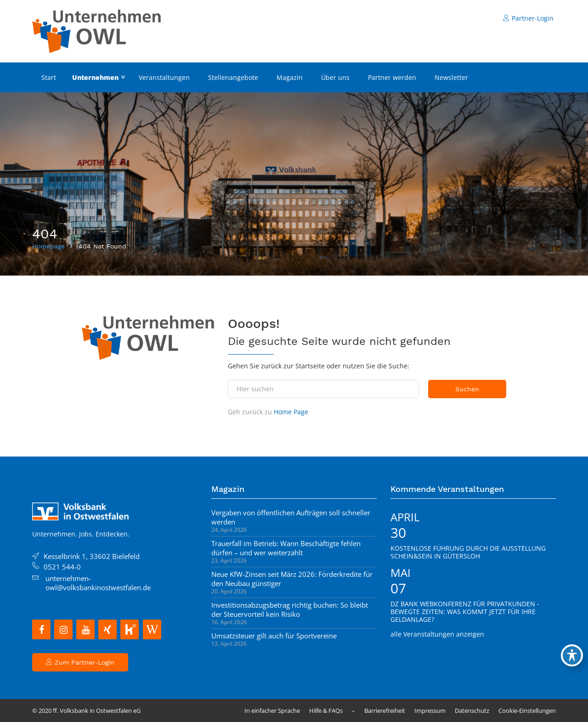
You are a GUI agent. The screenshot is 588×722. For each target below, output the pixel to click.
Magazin (290, 77)
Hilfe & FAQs (326, 711)
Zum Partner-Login (80, 662)
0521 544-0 (62, 567)
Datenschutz (472, 711)
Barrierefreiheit (385, 711)
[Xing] (107, 629)
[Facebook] (41, 629)
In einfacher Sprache (272, 711)
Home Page (291, 412)
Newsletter (451, 77)
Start (49, 77)
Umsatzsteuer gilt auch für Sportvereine (274, 636)
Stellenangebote (233, 77)
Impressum (430, 711)
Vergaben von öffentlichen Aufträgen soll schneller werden (291, 517)
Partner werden (392, 77)
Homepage (48, 246)
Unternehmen (95, 77)
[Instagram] (63, 629)
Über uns (335, 77)
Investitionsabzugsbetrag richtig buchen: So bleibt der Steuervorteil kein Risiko (290, 609)
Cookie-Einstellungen (527, 711)
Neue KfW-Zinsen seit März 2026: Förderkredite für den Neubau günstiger (292, 579)
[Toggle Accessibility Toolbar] (572, 655)
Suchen (467, 389)
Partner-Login (528, 18)
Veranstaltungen (164, 77)
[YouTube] (85, 629)
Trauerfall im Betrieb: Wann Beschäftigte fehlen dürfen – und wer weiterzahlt (286, 548)
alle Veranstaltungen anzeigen (437, 634)
